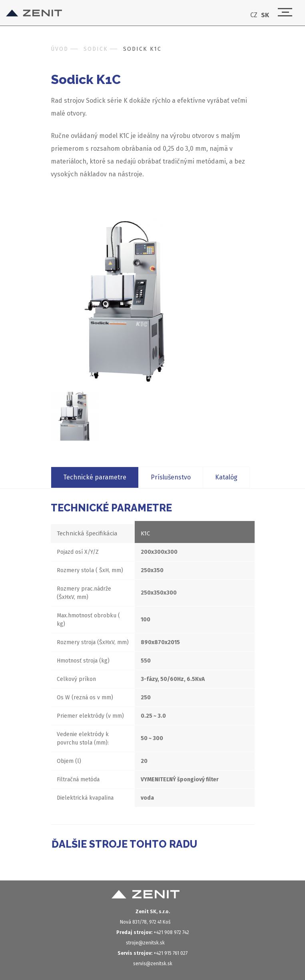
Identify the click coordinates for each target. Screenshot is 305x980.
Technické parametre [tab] (95, 477)
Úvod (60, 49)
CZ (254, 15)
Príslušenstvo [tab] (171, 477)
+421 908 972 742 (153, 932)
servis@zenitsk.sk (153, 964)
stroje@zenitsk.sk (145, 943)
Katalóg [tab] (226, 477)
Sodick (96, 49)
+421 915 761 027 (152, 953)
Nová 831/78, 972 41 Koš (145, 922)
